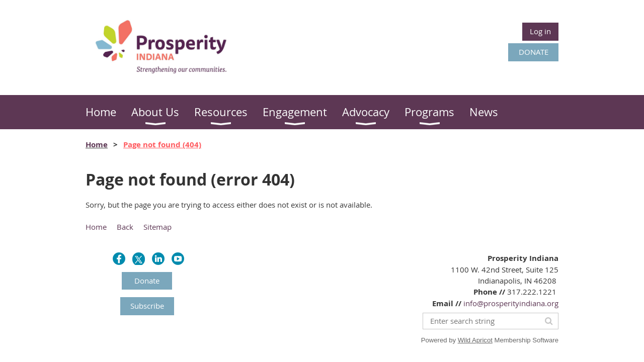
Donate (147, 281)
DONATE (534, 52)
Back (125, 227)
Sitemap (157, 227)
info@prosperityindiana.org (511, 303)
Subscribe (147, 306)
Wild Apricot (475, 340)
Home (97, 145)
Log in (540, 31)
